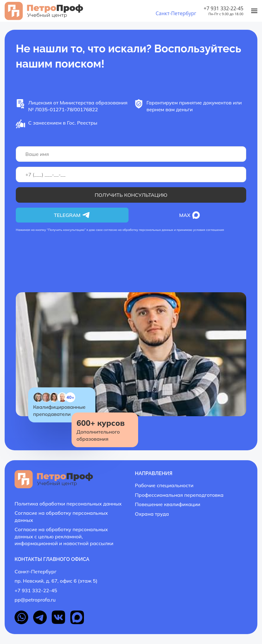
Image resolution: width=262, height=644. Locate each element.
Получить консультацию (131, 195)
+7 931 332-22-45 (224, 8)
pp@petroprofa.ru (35, 600)
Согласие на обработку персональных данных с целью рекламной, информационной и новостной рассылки (64, 536)
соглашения (215, 230)
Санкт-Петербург (176, 13)
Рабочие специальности (164, 485)
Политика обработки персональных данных (68, 504)
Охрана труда (152, 514)
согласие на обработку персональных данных (138, 230)
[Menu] (254, 11)
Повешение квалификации (168, 504)
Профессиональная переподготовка (179, 495)
